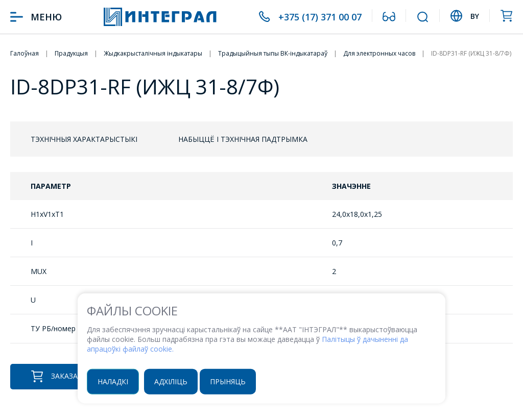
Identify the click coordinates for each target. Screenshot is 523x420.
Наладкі (113, 381)
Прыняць (228, 381)
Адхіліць (171, 381)
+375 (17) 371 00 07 (320, 17)
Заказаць (60, 376)
